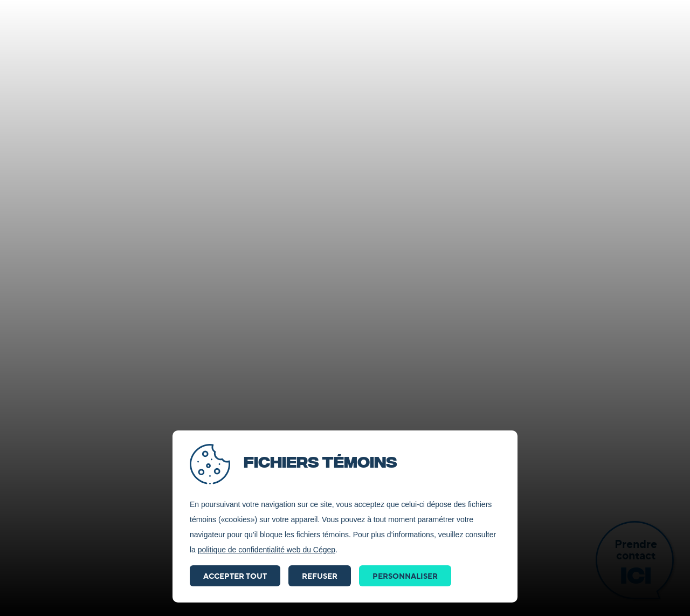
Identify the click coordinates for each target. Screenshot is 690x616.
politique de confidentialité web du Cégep (267, 550)
